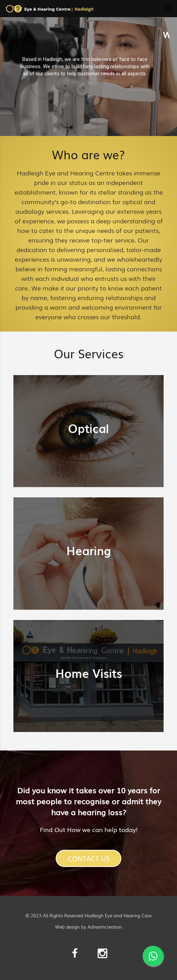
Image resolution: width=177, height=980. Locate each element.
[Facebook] (75, 953)
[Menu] (168, 9)
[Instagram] (103, 953)
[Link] (49, 9)
